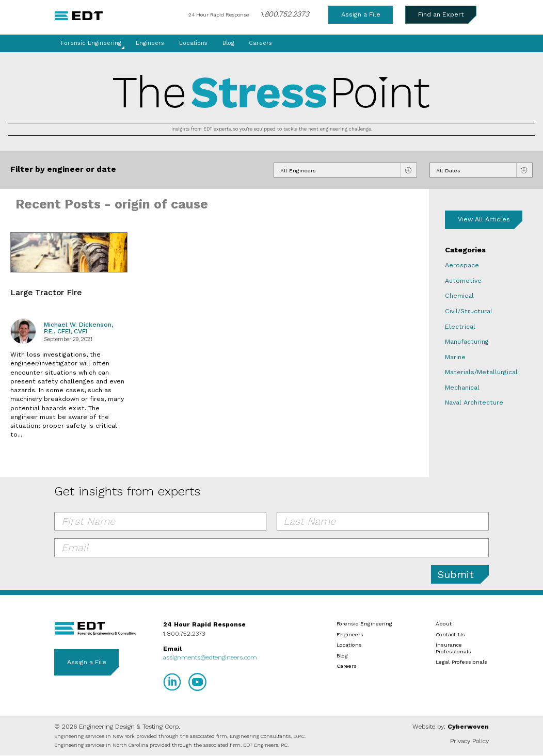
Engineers (150, 43)
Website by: (451, 727)
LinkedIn (172, 682)
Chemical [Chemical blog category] (459, 296)
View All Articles (484, 219)
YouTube (197, 682)
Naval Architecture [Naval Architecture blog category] (474, 403)
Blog (228, 43)
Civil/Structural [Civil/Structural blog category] (469, 311)
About (444, 623)
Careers (260, 43)
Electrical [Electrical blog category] (460, 327)
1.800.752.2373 (285, 14)
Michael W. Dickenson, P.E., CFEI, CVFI (78, 328)
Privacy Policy (469, 741)
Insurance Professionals (453, 648)
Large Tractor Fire (46, 293)
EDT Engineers (95, 628)
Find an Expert (441, 14)
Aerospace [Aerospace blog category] (462, 265)
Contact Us (450, 634)
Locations (193, 43)
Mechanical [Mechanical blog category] (462, 388)
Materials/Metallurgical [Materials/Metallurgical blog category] (481, 372)
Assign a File (361, 14)
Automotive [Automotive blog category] (463, 281)
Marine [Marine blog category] (455, 357)
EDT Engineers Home (79, 16)
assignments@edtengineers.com (210, 657)
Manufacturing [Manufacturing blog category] (467, 342)
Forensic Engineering (91, 43)
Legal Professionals (461, 662)
